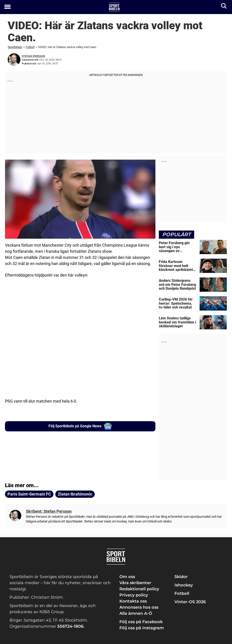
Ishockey (184, 585)
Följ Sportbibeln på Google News (80, 426)
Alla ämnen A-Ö (136, 613)
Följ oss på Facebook (141, 622)
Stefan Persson (33, 56)
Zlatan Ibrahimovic (75, 494)
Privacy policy (134, 595)
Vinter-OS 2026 (190, 602)
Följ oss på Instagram (142, 628)
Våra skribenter (135, 583)
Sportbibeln (15, 47)
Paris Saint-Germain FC (29, 494)
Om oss (127, 577)
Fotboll (30, 47)
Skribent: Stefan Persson (49, 511)
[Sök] (224, 7)
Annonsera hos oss (139, 607)
